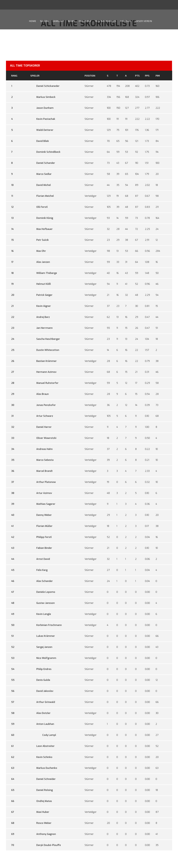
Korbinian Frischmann (46, 625)
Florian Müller (41, 526)
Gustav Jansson (43, 603)
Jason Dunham (42, 108)
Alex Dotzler (40, 713)
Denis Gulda (40, 680)
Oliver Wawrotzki (43, 438)
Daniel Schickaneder (45, 86)
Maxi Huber (40, 812)
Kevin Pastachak (43, 119)
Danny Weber (41, 515)
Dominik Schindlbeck (45, 152)
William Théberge (44, 273)
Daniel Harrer (41, 427)
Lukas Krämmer (43, 636)
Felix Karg (39, 570)
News (71, 21)
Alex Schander (42, 581)
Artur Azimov (41, 493)
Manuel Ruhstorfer (44, 383)
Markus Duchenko (44, 768)
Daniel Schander (43, 163)
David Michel (41, 185)
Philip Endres (41, 669)
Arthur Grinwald (43, 702)
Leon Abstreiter (42, 746)
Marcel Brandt (41, 471)
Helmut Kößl (41, 284)
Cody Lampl (43, 735)
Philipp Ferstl (41, 537)
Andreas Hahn (41, 449)
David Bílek (40, 141)
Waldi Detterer (42, 130)
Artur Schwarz (42, 416)
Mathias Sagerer (43, 504)
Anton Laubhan (42, 724)
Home (33, 21)
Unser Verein (143, 21)
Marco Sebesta (42, 460)
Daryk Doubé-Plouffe (46, 845)
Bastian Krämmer (43, 361)
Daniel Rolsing (42, 790)
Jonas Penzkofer (43, 405)
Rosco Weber (41, 823)
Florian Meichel (42, 196)
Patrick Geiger (41, 295)
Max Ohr (38, 251)
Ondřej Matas (41, 801)
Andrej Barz (40, 317)
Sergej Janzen (41, 647)
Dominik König (42, 218)
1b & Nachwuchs (106, 21)
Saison (44, 21)
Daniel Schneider (43, 779)
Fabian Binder (41, 548)
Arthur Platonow (43, 482)
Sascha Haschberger (45, 339)
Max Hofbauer (41, 229)
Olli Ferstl (39, 207)
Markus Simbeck (43, 97)
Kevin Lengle (41, 614)
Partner (125, 21)
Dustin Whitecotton (45, 350)
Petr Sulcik (40, 240)
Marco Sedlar (41, 174)
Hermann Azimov (43, 372)
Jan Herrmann (41, 328)
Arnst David (40, 559)
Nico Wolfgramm (43, 658)
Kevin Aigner (41, 306)
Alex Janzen (40, 262)
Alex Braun (40, 394)
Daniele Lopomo (43, 592)
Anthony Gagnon (43, 834)
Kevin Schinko (41, 757)
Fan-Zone (85, 21)
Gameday (58, 21)
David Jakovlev (42, 691)
